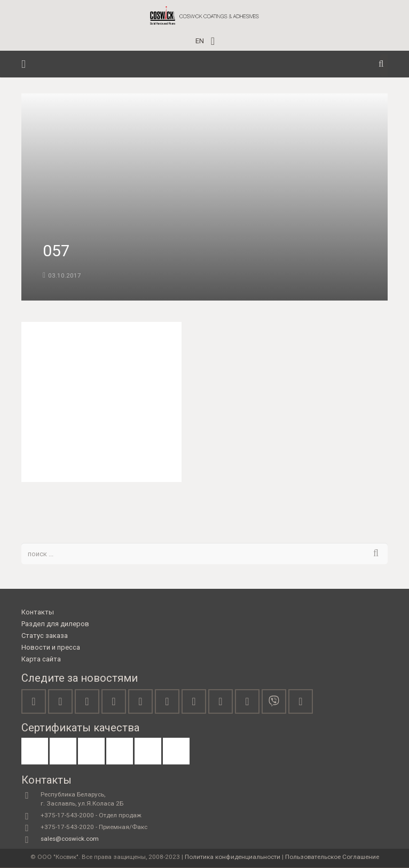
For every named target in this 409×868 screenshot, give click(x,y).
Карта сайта (41, 660)
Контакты (38, 613)
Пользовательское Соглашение (332, 857)
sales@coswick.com (70, 839)
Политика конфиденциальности (233, 857)
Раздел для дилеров (55, 624)
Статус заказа (45, 636)
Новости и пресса (51, 648)
